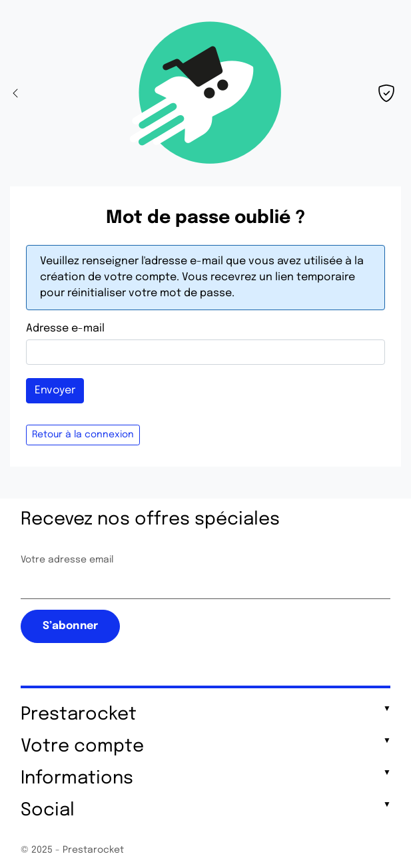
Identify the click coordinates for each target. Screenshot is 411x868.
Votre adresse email (67, 560)
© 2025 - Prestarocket (72, 850)
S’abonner (70, 626)
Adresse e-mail (65, 328)
